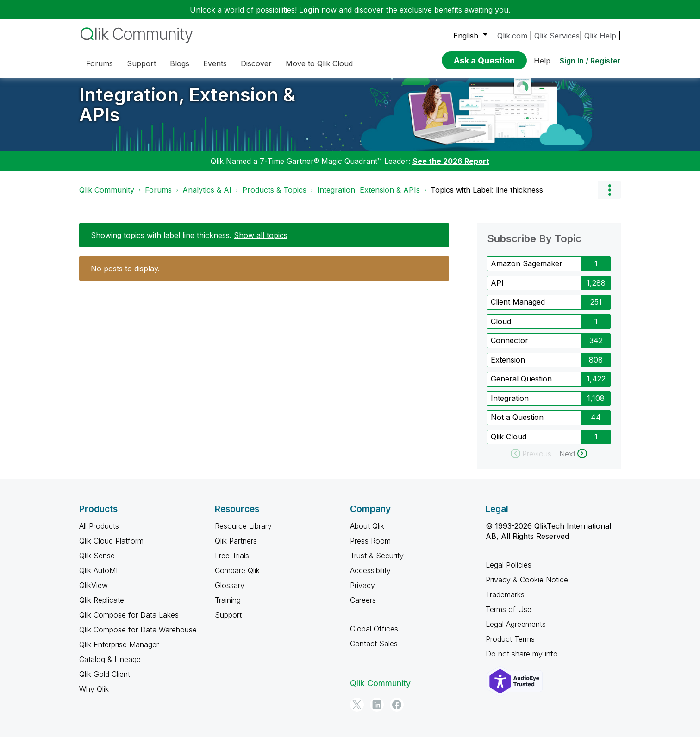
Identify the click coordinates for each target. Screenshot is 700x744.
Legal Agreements (516, 631)
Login (309, 10)
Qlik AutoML (100, 577)
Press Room (370, 548)
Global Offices (374, 636)
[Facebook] (397, 712)
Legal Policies (509, 572)
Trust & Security (377, 563)
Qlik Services (557, 36)
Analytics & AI (207, 197)
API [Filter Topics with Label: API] (497, 289)
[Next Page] (573, 461)
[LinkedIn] (377, 712)
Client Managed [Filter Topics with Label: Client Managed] (518, 309)
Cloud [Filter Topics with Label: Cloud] (501, 328)
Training (228, 607)
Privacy (362, 592)
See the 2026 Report (451, 168)
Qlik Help (600, 36)
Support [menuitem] (141, 63)
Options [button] (609, 197)
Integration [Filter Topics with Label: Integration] (510, 405)
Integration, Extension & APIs (187, 112)
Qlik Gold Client (105, 681)
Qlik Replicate (102, 607)
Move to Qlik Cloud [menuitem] (319, 63)
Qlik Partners (236, 548)
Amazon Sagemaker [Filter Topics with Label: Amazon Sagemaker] (527, 270)
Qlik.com (512, 36)
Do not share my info (522, 661)
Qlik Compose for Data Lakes (129, 622)
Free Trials (232, 563)
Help (542, 61)
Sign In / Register (590, 61)
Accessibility (370, 577)
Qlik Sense (97, 563)
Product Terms (510, 646)
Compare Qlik (237, 577)
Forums (158, 197)
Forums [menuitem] (100, 63)
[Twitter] (357, 712)
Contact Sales (374, 650)
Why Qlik (94, 696)
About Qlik (367, 533)
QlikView (94, 592)
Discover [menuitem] (256, 63)
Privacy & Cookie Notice (527, 587)
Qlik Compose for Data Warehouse (138, 637)
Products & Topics (274, 197)
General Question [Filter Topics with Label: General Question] (521, 386)
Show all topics (261, 242)
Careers (363, 607)
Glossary (230, 592)
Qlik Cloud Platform (111, 548)
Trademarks (505, 601)
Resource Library (243, 533)
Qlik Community (107, 197)
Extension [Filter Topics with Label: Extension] (508, 366)
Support (228, 622)
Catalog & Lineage (110, 666)
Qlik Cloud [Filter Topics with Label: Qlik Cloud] (509, 443)
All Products (99, 533)
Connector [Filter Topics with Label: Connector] (509, 347)
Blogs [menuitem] (180, 63)
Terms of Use (509, 616)
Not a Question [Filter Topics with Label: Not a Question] (517, 424)
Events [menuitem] (215, 63)
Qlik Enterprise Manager (119, 651)
